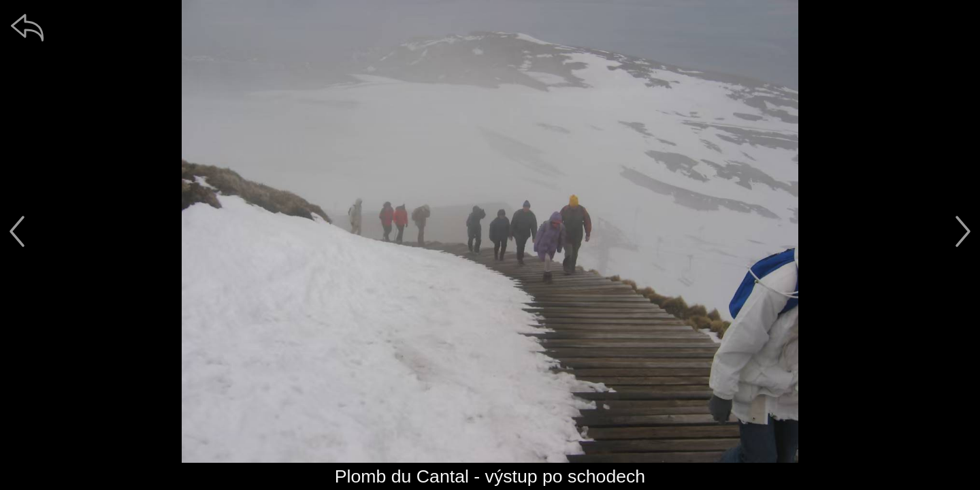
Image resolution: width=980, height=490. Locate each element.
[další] (963, 231)
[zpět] (27, 27)
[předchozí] (17, 231)
